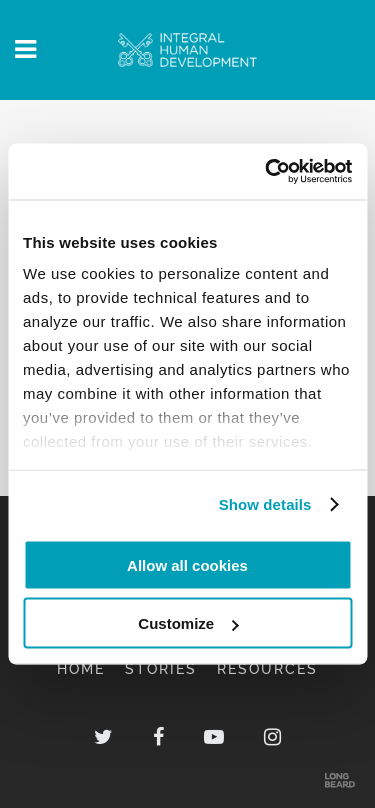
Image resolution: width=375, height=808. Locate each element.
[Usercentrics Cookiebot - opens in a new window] (267, 172)
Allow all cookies (187, 564)
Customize (188, 623)
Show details (265, 504)
